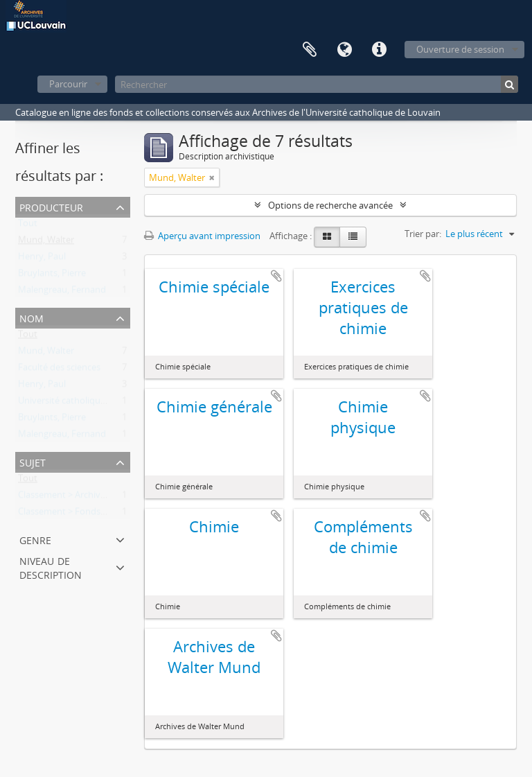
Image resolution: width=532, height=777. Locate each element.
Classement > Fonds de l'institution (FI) (98, 514)
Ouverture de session (460, 49)
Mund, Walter (46, 243)
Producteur (51, 206)
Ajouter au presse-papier (276, 276)
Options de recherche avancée (330, 205)
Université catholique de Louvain (86, 403)
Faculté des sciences (59, 370)
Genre (35, 539)
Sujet (33, 461)
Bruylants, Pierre (52, 276)
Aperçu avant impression (202, 236)
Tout (28, 226)
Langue (344, 50)
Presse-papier (310, 50)
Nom (32, 317)
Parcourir (68, 84)
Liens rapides (379, 50)
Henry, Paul (42, 259)
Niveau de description (51, 567)
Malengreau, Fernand (62, 293)
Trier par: (423, 234)
